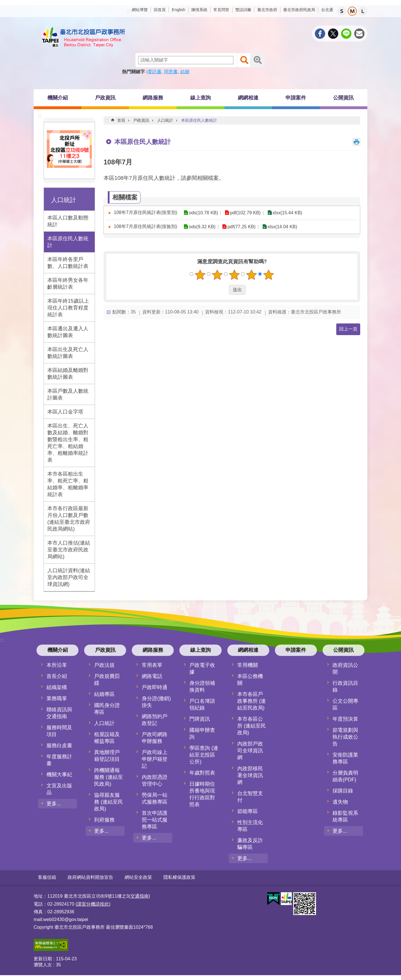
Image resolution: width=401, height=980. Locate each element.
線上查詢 (200, 98)
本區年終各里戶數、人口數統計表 (68, 263)
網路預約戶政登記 (155, 720)
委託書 (155, 72)
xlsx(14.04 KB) (281, 227)
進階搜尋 (258, 60)
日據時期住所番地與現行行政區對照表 (202, 794)
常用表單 (152, 665)
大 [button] (363, 11)
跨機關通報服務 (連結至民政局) (109, 777)
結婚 (185, 72)
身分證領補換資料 (202, 686)
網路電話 (152, 676)
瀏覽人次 (43, 964)
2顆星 (217, 275)
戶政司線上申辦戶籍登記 (155, 759)
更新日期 (43, 958)
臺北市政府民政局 (299, 10)
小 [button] (342, 11)
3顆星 (234, 275)
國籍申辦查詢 (202, 734)
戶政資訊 (105, 98)
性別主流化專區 (250, 826)
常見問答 (221, 10)
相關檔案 (125, 197)
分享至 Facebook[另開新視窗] (320, 34)
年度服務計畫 (59, 760)
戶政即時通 (155, 687)
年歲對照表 (202, 773)
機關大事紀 (59, 775)
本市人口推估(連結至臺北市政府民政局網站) (69, 550)
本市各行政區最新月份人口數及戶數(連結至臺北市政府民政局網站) (69, 519)
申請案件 (296, 98)
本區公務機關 (250, 680)
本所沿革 (57, 665)
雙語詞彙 (243, 10)
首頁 (121, 120)
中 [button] (352, 11)
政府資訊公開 (345, 669)
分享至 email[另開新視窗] (359, 34)
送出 (224, 290)
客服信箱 (47, 877)
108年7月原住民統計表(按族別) (145, 226)
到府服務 (104, 820)
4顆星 (252, 275)
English (178, 10)
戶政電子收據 (202, 669)
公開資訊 (343, 98)
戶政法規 (104, 665)
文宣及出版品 (59, 789)
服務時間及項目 (59, 731)
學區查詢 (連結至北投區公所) (204, 755)
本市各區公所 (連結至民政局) (252, 726)
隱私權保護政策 (179, 877)
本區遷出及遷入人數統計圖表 (68, 332)
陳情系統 (199, 10)
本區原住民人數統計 (68, 242)
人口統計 (64, 200)
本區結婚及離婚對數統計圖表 (68, 374)
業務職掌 (57, 698)
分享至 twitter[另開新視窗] (333, 34)
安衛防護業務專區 (345, 758)
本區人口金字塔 (65, 412)
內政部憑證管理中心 (155, 781)
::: (129, 11)
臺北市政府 (267, 10)
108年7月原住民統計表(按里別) (145, 212)
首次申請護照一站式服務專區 (155, 820)
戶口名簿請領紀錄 (202, 704)
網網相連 (248, 98)
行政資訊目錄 (345, 686)
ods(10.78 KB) (203, 213)
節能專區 (248, 811)
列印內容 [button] (357, 142)
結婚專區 (104, 694)
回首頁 (160, 10)
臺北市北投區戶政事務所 (84, 37)
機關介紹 (58, 98)
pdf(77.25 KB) (241, 227)
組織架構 (57, 687)
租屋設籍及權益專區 (107, 738)
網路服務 (153, 98)
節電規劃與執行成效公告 (345, 737)
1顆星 (200, 275)
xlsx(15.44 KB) (286, 213)
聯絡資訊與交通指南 (59, 713)
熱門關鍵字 (133, 72)
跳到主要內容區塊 (3, 3)
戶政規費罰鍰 (107, 680)
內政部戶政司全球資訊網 (250, 751)
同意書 (171, 72)
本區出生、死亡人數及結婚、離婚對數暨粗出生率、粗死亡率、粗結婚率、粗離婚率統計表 (68, 443)
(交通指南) (139, 896)
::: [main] (107, 120)
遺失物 (340, 802)
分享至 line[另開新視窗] (346, 34)
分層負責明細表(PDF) (345, 776)
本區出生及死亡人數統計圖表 (68, 353)
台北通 (327, 10)
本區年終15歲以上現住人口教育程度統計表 (68, 308)
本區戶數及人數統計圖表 (68, 394)
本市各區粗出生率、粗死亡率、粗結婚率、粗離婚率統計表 (68, 484)
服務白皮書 (59, 745)
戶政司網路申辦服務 (155, 738)
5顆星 (269, 275)
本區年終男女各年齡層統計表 (68, 284)
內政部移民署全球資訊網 (250, 775)
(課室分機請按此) (93, 904)
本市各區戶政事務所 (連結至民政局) (252, 701)
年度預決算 (345, 719)
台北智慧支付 (250, 797)
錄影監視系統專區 (345, 816)
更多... (54, 804)
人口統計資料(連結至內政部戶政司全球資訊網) (69, 577)
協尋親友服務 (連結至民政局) (109, 802)
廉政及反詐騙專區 (250, 844)
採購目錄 (343, 791)
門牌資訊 (200, 719)
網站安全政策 (138, 877)
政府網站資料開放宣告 (90, 877)
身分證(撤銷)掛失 (156, 702)
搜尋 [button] (244, 60)
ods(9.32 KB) (202, 227)
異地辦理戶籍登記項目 (107, 756)
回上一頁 (348, 329)
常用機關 (248, 665)
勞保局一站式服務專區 (155, 798)
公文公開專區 (345, 704)
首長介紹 (57, 676)
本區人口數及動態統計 (68, 221)
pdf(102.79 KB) (244, 213)
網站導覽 (140, 10)
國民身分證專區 (107, 709)
